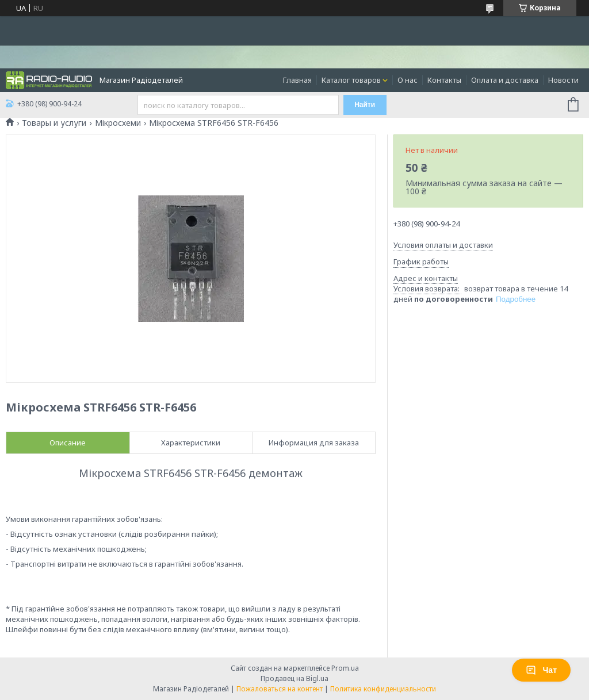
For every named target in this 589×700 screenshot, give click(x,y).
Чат (541, 670)
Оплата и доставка (505, 80)
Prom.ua (345, 668)
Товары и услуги (54, 123)
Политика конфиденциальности (383, 689)
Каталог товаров (351, 80)
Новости (563, 80)
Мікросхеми (118, 123)
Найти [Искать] (365, 105)
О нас (408, 80)
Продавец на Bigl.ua (294, 678)
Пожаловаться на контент (280, 689)
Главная (297, 80)
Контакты (444, 80)
